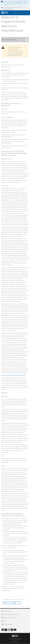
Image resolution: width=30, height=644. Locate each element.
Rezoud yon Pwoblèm (9, 618)
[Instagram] (9, 630)
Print (18, 603)
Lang (5, 621)
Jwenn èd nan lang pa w (15, 55)
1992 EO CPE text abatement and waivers (13, 375)
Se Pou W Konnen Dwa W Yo (11, 614)
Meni (27, 13)
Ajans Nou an (7, 611)
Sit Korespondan (8, 624)
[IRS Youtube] (15, 630)
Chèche (15, 13)
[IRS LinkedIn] (12, 630)
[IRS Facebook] (3, 630)
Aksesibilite (15, 641)
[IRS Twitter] (6, 630)
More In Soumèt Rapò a (15, 40)
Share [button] (9, 603)
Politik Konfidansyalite (15, 639)
